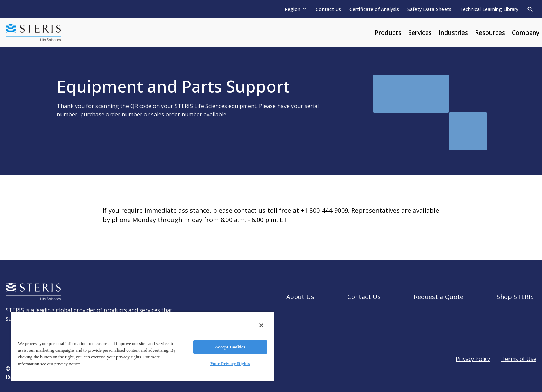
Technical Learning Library (489, 9)
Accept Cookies (230, 347)
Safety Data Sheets (429, 9)
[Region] (296, 9)
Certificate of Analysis (374, 9)
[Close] (261, 325)
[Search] (530, 9)
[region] (142, 346)
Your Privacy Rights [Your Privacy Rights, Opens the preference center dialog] (230, 364)
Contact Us (328, 9)
